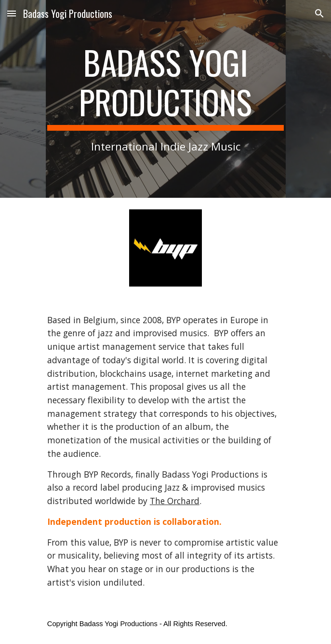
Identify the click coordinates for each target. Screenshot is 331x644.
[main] (165, 99)
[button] (12, 13)
